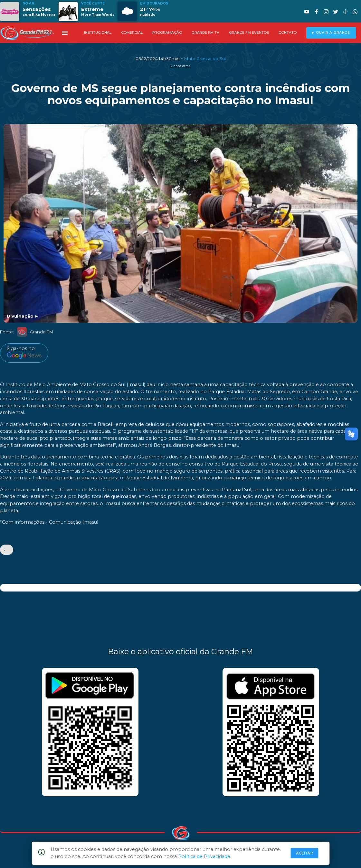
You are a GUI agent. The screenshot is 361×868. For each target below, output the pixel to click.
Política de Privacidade (204, 856)
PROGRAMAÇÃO (167, 33)
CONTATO (288, 33)
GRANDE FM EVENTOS (249, 33)
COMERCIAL (132, 33)
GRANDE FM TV (205, 33)
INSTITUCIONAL (98, 33)
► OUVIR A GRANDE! (331, 33)
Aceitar (305, 853)
